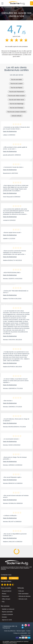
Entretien (4, 617)
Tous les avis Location (16, 84)
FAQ (3, 602)
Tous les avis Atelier (16, 80)
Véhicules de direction (25, 596)
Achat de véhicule (16, 116)
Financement (5, 596)
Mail (4, 578)
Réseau (4, 594)
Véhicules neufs (23, 599)
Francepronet (6, 628)
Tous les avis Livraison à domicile (16, 112)
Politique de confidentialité (20, 633)
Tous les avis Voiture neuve (17, 100)
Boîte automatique (23, 594)
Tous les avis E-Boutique (16, 108)
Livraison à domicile (7, 614)
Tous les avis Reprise (16, 88)
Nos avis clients (6, 581)
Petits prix (21, 591)
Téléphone (14, 578)
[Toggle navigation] (2, 3)
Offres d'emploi (6, 599)
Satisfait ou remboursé (8, 609)
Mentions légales (21, 631)
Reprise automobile (7, 612)
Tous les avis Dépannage (16, 104)
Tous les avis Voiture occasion (16, 96)
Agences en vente (7, 620)
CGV (29, 633)
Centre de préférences (10, 631)
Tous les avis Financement (16, 92)
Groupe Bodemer (7, 591)
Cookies (28, 631)
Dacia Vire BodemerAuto (10, 131)
